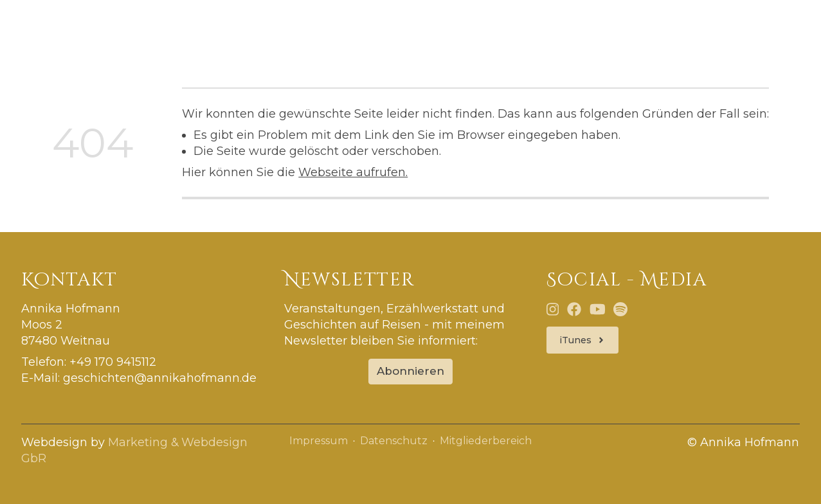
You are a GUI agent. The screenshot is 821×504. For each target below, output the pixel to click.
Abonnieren (410, 371)
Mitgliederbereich (486, 441)
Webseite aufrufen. (353, 172)
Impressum (319, 441)
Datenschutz (394, 441)
